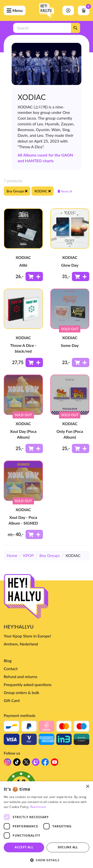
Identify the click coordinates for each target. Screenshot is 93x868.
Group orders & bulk (21, 692)
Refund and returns (20, 676)
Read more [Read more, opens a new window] (38, 807)
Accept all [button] (24, 847)
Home (12, 555)
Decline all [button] (68, 847)
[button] (46, 860)
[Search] (75, 28)
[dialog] (46, 825)
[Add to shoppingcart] (34, 276)
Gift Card (12, 700)
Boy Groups (50, 555)
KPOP (28, 555)
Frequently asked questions (28, 684)
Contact (11, 669)
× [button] (87, 787)
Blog (8, 661)
